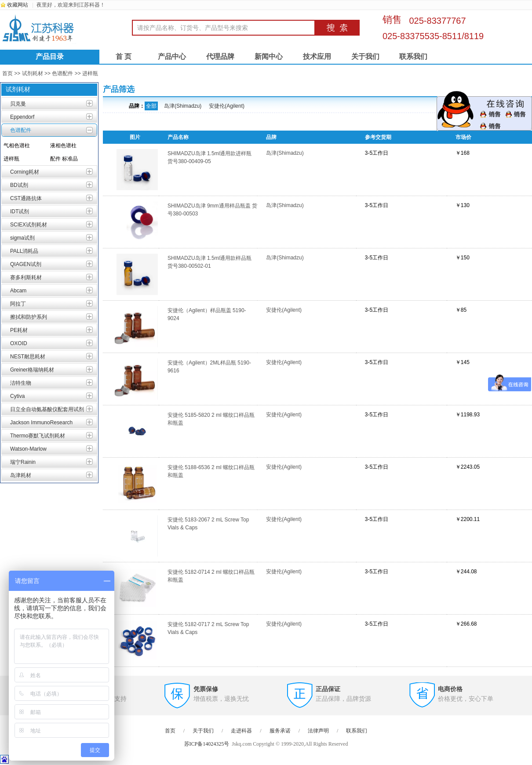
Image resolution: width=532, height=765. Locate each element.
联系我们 (413, 56)
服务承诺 (280, 731)
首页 (7, 73)
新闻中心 (269, 56)
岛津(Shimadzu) (183, 106)
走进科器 (241, 731)
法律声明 (318, 731)
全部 (151, 106)
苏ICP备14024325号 (207, 744)
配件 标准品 (64, 159)
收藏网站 (18, 5)
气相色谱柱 (17, 146)
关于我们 (365, 56)
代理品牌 (220, 56)
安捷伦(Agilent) (227, 106)
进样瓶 (90, 73)
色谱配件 (62, 73)
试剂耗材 (33, 73)
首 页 (124, 56)
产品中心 (172, 56)
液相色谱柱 (63, 146)
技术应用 (317, 56)
